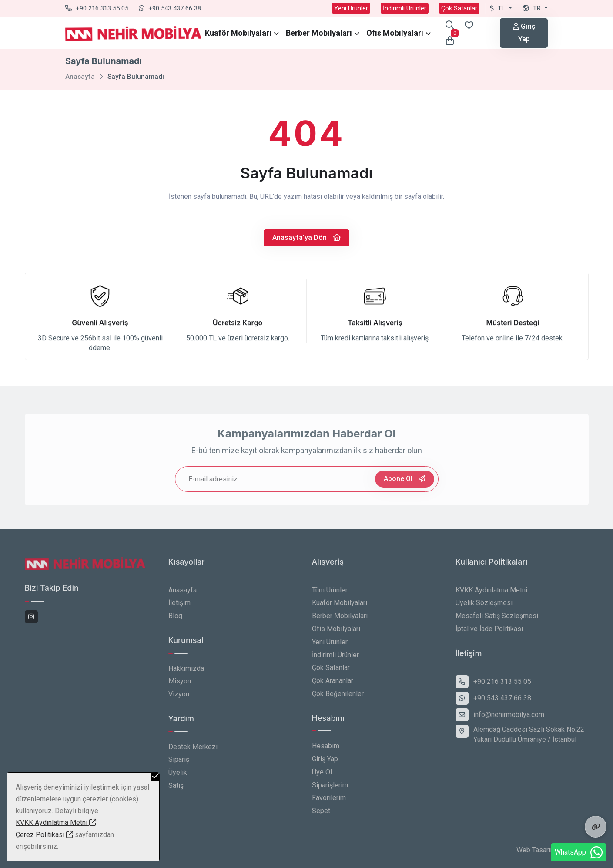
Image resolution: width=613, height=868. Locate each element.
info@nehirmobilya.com (500, 720)
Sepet (321, 816)
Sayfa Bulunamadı (136, 77)
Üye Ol (322, 777)
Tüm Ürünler (330, 594)
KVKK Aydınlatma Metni (491, 594)
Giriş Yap (524, 33)
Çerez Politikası (44, 835)
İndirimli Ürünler (405, 8)
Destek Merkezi (193, 751)
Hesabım (326, 751)
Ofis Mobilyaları (395, 33)
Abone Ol (405, 483)
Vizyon (179, 699)
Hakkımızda (186, 673)
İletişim (179, 607)
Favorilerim (329, 802)
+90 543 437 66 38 (170, 8)
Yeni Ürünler (351, 8)
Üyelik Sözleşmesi (484, 607)
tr (533, 8)
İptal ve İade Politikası (489, 634)
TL (498, 8)
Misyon (180, 686)
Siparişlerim (330, 790)
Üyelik (178, 777)
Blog (175, 621)
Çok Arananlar (333, 685)
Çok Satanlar (459, 8)
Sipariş (179, 764)
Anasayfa (80, 77)
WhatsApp (579, 852)
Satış (176, 790)
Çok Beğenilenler (338, 698)
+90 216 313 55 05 (97, 8)
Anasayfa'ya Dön (306, 237)
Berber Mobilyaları (319, 33)
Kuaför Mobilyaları (238, 33)
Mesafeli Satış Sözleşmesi (497, 621)
